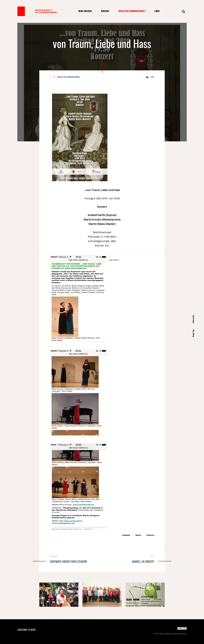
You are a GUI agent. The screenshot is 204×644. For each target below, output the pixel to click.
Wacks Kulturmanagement (132, 11)
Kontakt (105, 11)
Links (157, 11)
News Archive (85, 11)
